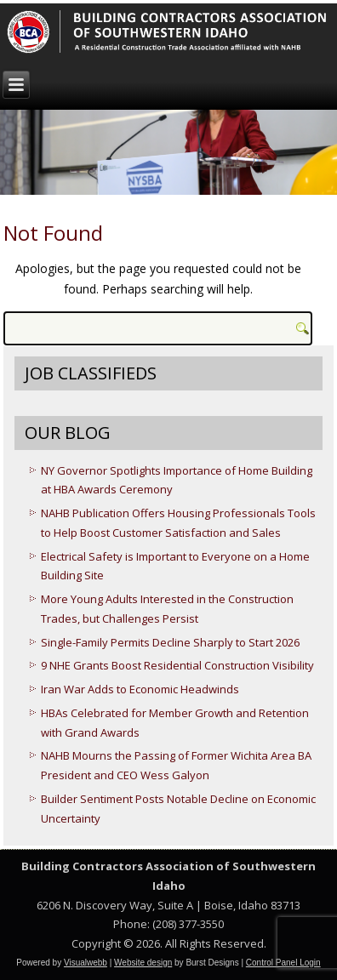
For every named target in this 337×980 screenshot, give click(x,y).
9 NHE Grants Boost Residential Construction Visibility (177, 665)
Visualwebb (86, 963)
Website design (143, 963)
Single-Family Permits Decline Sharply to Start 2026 (170, 642)
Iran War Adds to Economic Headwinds (140, 689)
